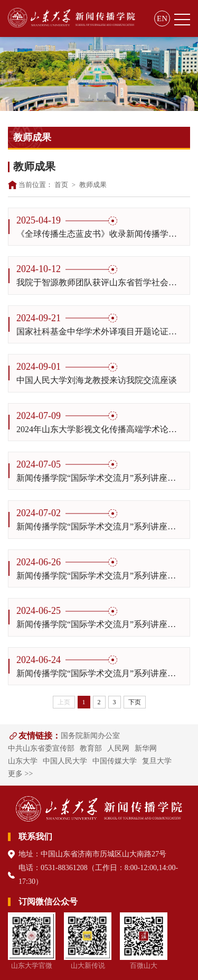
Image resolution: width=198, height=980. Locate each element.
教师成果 (93, 185)
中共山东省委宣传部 (41, 748)
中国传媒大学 (115, 761)
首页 (61, 185)
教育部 (91, 748)
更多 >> (20, 774)
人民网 (118, 748)
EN (162, 18)
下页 (135, 702)
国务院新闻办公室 (90, 736)
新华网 (146, 748)
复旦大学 (157, 761)
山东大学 (23, 761)
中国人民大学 (65, 761)
